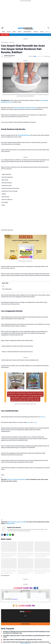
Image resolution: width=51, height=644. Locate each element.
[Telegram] (7, 535)
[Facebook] (2, 535)
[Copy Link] (13, 535)
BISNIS (14, 32)
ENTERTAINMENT (27, 32)
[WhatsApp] (10, 535)
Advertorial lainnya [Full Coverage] (26, 624)
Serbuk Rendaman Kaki (24, 135)
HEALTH (42, 32)
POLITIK (9, 32)
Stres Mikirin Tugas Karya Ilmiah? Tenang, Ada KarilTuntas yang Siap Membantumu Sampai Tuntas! (26, 636)
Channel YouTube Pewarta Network (16, 479)
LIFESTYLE (36, 32)
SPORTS (20, 32)
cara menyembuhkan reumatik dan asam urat (25, 108)
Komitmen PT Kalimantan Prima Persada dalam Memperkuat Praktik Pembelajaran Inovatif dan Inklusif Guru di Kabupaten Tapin (26, 632)
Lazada (35, 422)
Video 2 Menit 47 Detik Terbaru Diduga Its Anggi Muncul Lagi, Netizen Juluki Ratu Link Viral (26, 642)
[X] (5, 535)
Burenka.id (43, 417)
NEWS (3, 32)
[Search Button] (49, 28)
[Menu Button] (2, 28)
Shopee (29, 422)
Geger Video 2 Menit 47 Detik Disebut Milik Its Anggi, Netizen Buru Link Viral (22, 640)
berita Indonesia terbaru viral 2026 (17, 522)
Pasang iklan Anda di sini (25, 643)
